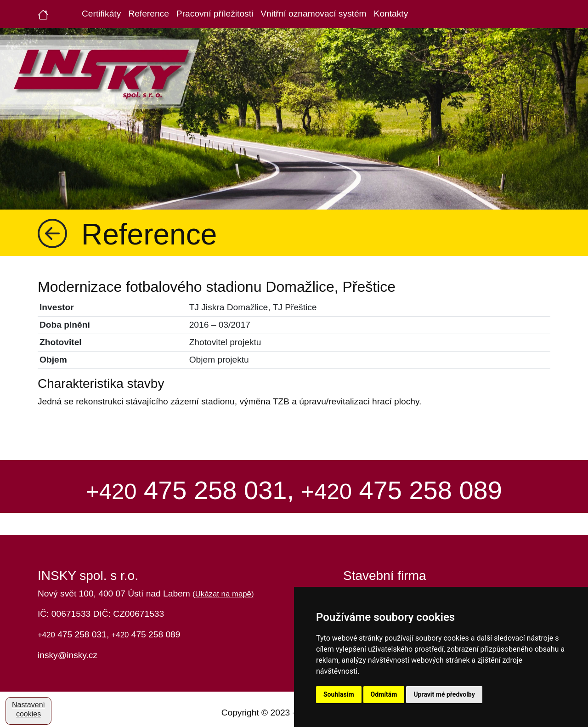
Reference (149, 14)
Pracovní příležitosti (215, 14)
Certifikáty (101, 14)
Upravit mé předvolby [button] (444, 694)
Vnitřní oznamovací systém (313, 14)
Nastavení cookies (28, 709)
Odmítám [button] (384, 694)
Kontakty (391, 14)
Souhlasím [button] (339, 694)
